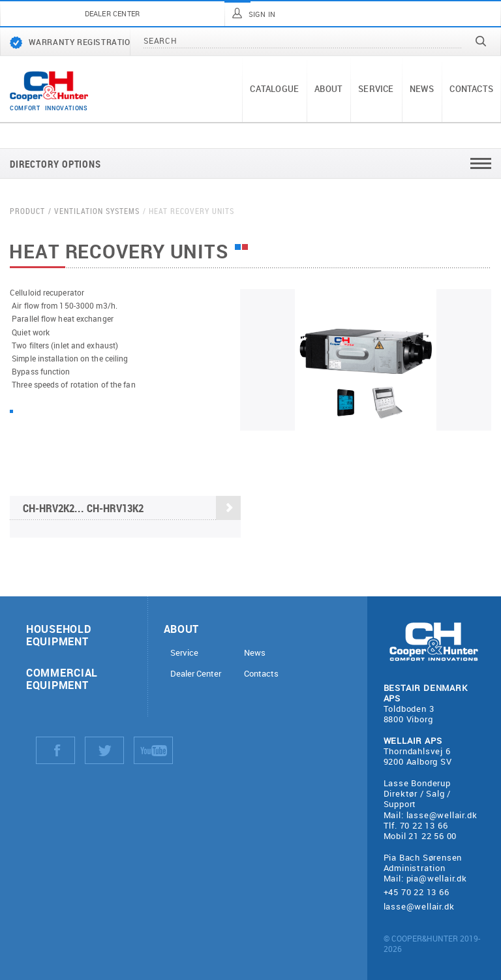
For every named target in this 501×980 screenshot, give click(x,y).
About (328, 89)
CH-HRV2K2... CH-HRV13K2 (132, 509)
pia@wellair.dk (437, 878)
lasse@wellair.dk (442, 815)
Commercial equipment (62, 679)
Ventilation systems (97, 211)
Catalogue (274, 89)
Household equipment (58, 635)
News (422, 89)
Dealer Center (196, 674)
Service (376, 89)
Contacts (471, 89)
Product (27, 211)
